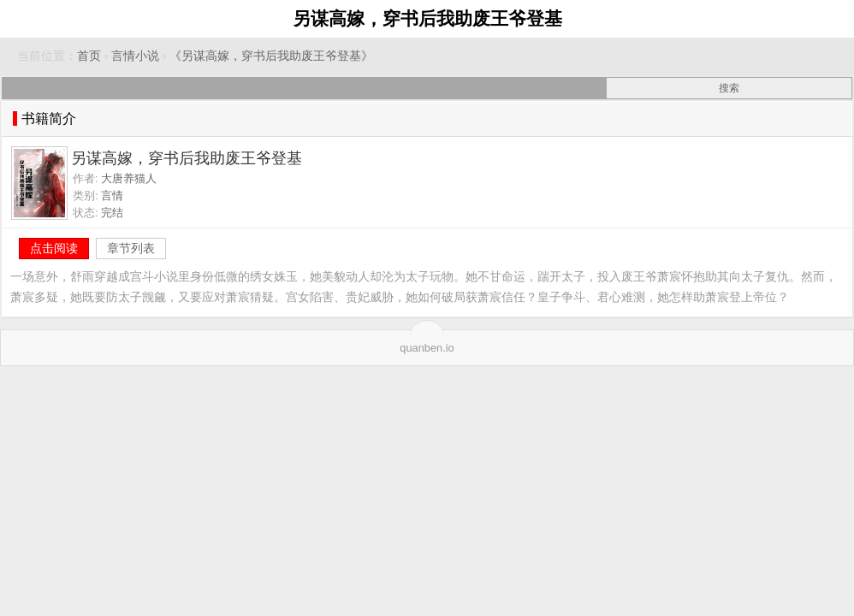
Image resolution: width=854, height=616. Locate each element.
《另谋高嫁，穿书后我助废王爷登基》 (271, 56)
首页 (89, 56)
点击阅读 (54, 248)
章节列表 (131, 248)
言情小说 (135, 56)
